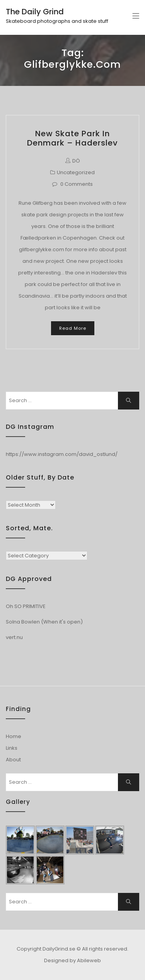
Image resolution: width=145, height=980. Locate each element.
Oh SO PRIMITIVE (26, 606)
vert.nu (14, 637)
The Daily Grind (35, 12)
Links (12, 748)
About (13, 760)
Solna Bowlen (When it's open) (44, 622)
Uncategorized (76, 172)
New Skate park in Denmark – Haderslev (72, 138)
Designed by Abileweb (72, 960)
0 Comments (77, 184)
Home (14, 736)
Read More (73, 328)
